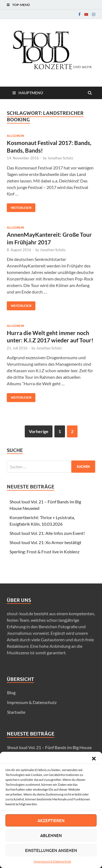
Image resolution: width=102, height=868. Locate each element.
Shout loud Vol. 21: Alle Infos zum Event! (47, 533)
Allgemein (15, 136)
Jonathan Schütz (60, 158)
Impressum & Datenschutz (52, 861)
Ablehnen (51, 835)
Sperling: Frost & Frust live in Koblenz (44, 552)
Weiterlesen (19, 206)
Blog (11, 692)
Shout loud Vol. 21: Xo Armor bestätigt (45, 542)
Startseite (16, 712)
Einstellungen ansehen (51, 850)
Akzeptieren (51, 820)
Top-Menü (21, 5)
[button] (94, 759)
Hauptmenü (31, 93)
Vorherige (39, 431)
